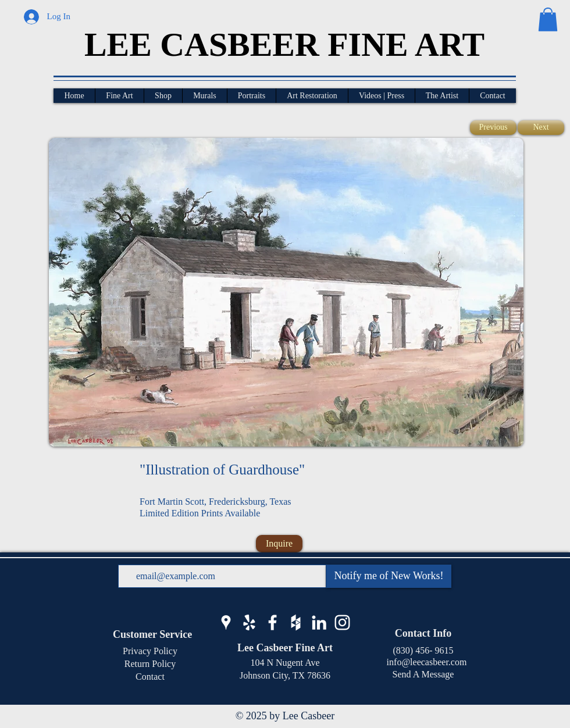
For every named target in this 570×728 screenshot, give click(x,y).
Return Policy (150, 664)
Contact (150, 677)
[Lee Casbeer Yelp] (249, 622)
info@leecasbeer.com (423, 662)
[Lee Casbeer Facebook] (272, 622)
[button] (548, 19)
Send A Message (423, 674)
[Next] (541, 128)
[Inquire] (279, 544)
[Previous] (493, 128)
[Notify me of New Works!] (389, 576)
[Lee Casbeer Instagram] (342, 622)
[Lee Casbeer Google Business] (226, 622)
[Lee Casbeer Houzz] (296, 622)
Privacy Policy (150, 651)
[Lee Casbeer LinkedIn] (319, 622)
